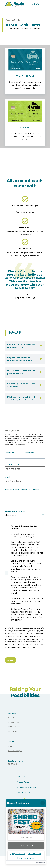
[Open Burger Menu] (44, 4)
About (11, 742)
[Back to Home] (14, 4)
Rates (11, 746)
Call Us (11, 718)
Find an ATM (14, 731)
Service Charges (15, 751)
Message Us (13, 722)
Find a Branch (14, 727)
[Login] (36, 4)
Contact (12, 713)
